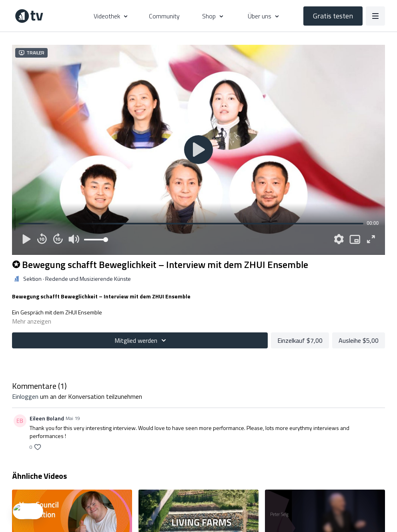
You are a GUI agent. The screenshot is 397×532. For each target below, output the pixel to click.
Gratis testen (333, 16)
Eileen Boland (47, 418)
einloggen (25, 396)
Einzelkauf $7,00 (300, 340)
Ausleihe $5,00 (359, 340)
